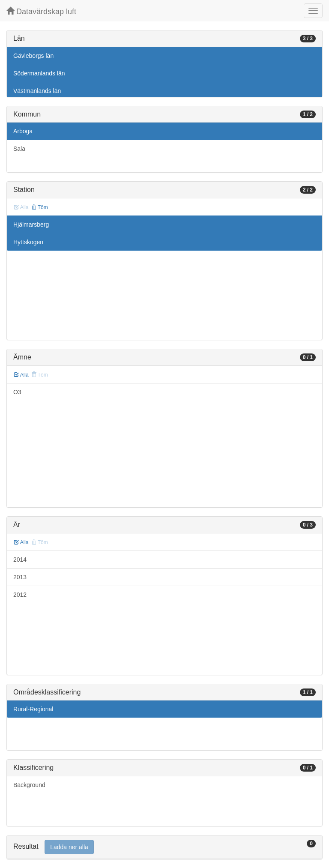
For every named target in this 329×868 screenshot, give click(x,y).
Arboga (23, 131)
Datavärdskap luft (41, 11)
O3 (17, 392)
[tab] (164, 847)
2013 (20, 577)
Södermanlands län (39, 73)
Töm (40, 207)
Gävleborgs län (33, 56)
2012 (20, 595)
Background (29, 785)
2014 (20, 560)
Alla (21, 375)
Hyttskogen (28, 242)
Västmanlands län (37, 91)
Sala (19, 149)
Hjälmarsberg (31, 224)
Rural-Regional (33, 709)
